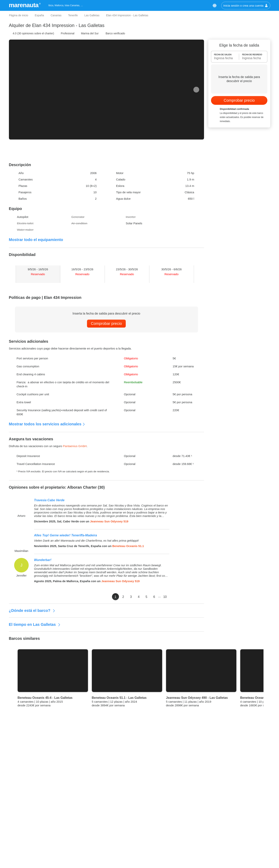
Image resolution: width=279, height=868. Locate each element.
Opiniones (16, 840)
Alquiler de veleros (165, 823)
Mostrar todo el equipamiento (36, 240)
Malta (94, 846)
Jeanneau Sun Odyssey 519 (109, 521)
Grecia (95, 835)
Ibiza (94, 864)
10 (200, 597)
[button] (227, 9)
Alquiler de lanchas (165, 829)
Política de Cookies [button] (203, 20)
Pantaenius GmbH (75, 446)
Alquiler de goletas (165, 840)
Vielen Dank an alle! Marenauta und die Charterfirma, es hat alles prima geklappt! (87, 541)
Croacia (96, 829)
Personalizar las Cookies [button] (71, 41)
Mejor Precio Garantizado (40, 737)
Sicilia (95, 840)
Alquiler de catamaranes (169, 835)
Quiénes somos (20, 823)
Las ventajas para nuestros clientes (32, 835)
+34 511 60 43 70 (237, 829)
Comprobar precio (106, 323)
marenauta (24, 5)
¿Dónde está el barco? (32, 610)
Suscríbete (161, 796)
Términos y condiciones (25, 846)
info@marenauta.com (239, 835)
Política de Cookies (22, 852)
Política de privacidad (23, 858)
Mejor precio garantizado (25, 829)
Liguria (95, 852)
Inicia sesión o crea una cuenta (246, 6)
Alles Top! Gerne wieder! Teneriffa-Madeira (66, 535)
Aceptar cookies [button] (214, 41)
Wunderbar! (43, 560)
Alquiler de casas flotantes (170, 846)
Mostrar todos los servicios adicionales (47, 424)
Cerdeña (96, 823)
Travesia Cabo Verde (49, 500)
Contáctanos (231, 823)
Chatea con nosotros (239, 840)
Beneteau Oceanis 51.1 (128, 546)
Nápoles (96, 858)
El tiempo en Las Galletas (35, 624)
